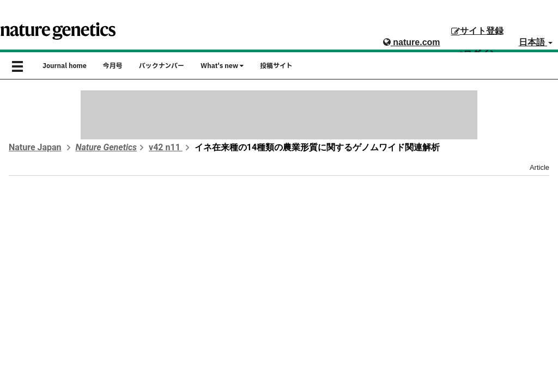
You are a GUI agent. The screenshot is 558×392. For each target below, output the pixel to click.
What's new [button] (222, 66)
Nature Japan (35, 147)
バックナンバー (162, 66)
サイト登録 (477, 31)
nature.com (412, 42)
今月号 (113, 66)
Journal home (65, 66)
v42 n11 (166, 147)
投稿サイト (276, 66)
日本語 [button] (536, 42)
